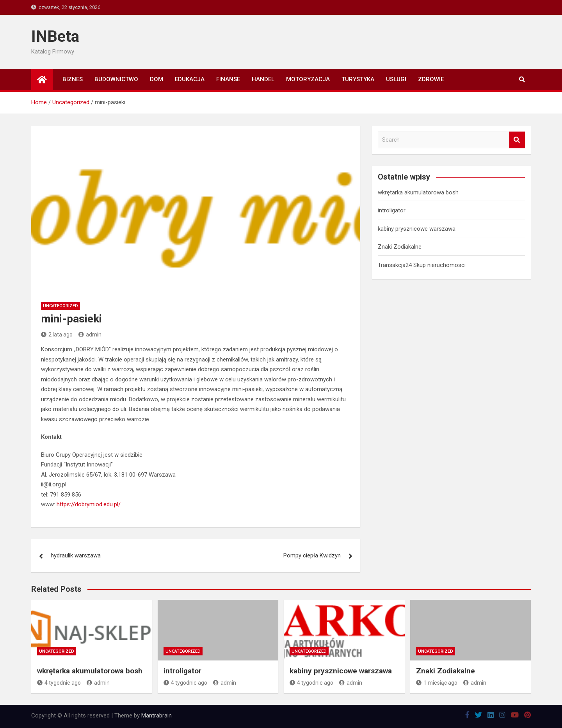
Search (517, 140)
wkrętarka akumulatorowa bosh (418, 192)
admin (90, 335)
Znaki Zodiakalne (400, 247)
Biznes (73, 79)
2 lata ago (57, 335)
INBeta (55, 36)
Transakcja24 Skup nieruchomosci (422, 265)
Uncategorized (60, 306)
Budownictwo (116, 79)
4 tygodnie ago (59, 683)
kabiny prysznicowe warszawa (417, 229)
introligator (392, 210)
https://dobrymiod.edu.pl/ (89, 504)
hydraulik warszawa (76, 555)
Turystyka (358, 79)
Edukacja (190, 79)
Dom (157, 79)
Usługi (396, 79)
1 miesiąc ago (437, 683)
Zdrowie (431, 79)
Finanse (228, 79)
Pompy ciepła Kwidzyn (312, 555)
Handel (263, 79)
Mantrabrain (157, 716)
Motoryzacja (308, 79)
